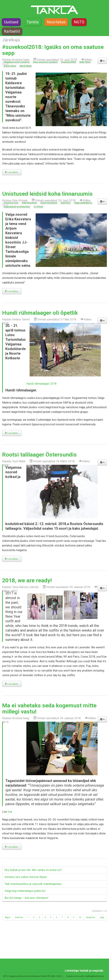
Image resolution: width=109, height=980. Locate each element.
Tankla (33, 22)
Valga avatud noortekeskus (17, 207)
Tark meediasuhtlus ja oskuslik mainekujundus (33, 884)
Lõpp (102, 917)
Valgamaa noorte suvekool (16, 62)
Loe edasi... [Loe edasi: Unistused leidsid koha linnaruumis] (12, 291)
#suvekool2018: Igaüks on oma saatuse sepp (53, 50)
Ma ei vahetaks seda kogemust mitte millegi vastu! (49, 708)
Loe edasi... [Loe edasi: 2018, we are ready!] (12, 684)
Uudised (11, 22)
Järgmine (90, 917)
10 (80, 917)
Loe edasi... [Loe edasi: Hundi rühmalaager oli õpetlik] (12, 433)
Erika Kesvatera (29, 203)
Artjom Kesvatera (49, 203)
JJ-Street (38, 207)
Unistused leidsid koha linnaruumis (47, 194)
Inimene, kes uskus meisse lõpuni (26, 877)
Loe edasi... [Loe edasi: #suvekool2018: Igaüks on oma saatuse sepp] (12, 172)
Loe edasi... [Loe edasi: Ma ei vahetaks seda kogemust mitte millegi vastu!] (12, 847)
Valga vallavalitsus (83, 203)
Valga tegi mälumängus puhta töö (25, 891)
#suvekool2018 (68, 62)
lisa (10, 812)
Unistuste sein (11, 203)
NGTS (79, 22)
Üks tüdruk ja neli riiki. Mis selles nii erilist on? (33, 870)
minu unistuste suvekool (45, 62)
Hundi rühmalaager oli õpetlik (40, 313)
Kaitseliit (12, 31)
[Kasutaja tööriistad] (102, 61)
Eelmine (19, 917)
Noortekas (56, 22)
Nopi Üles (66, 203)
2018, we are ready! (27, 580)
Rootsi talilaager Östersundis (39, 455)
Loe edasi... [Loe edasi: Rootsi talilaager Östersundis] (12, 559)
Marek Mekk (26, 66)
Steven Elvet (10, 66)
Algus (8, 917)
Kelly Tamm (85, 62)
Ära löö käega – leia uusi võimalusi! (26, 898)
